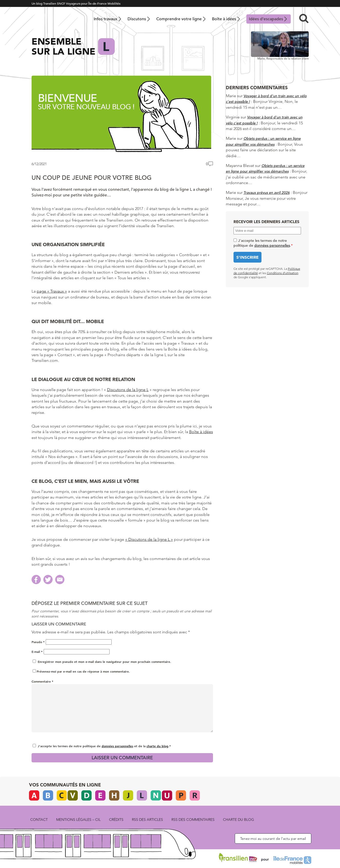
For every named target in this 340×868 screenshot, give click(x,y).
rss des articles (147, 820)
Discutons (137, 19)
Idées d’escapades (266, 19)
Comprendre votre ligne (179, 19)
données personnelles (117, 746)
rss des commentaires (193, 820)
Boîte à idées (224, 19)
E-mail (37, 652)
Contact (39, 820)
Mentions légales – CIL (78, 820)
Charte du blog (239, 820)
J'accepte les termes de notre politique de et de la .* (104, 746)
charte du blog (157, 746)
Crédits (116, 820)
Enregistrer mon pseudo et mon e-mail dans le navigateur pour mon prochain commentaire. (104, 662)
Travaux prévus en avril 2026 (267, 193)
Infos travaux (105, 19)
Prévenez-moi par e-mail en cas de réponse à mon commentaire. (81, 671)
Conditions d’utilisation (283, 273)
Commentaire (42, 681)
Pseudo (38, 642)
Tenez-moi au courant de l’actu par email (273, 839)
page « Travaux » (52, 291)
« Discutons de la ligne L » (149, 539)
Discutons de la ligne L (128, 390)
